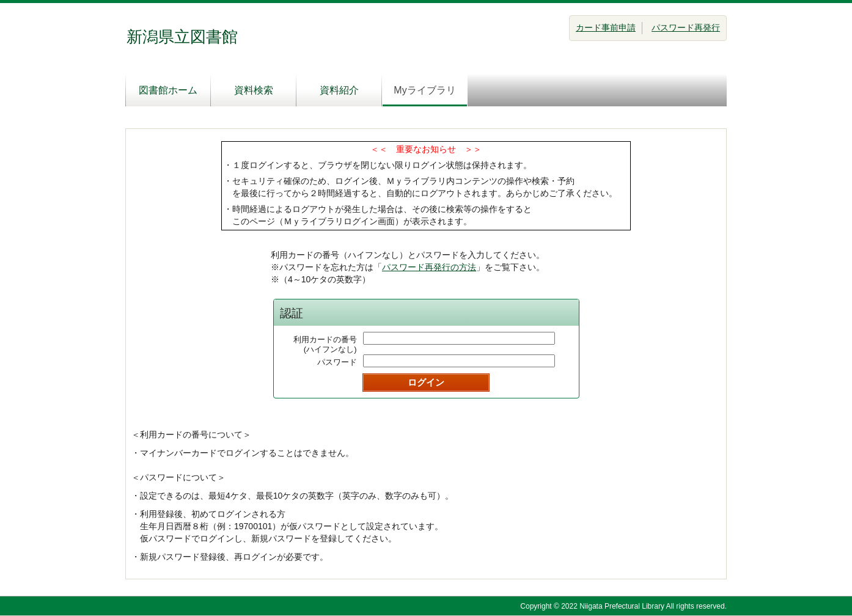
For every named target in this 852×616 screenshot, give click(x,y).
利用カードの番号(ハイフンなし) (325, 344)
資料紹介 (339, 90)
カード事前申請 (606, 28)
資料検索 (254, 90)
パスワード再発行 (686, 28)
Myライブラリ (424, 90)
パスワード (337, 362)
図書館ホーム (168, 90)
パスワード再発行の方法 (429, 267)
